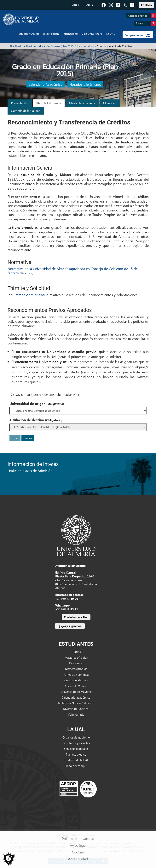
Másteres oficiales (76, 657)
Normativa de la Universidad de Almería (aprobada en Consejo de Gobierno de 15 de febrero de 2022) (73, 271)
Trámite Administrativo (31, 295)
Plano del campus (76, 766)
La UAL (111, 34)
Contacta (146, 5)
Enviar (15, 438)
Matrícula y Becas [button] (82, 103)
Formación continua (76, 675)
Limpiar (28, 438)
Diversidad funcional (76, 709)
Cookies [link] (78, 852)
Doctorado (76, 663)
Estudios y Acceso (29, 34)
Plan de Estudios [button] (49, 103)
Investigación (51, 34)
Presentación (20, 103)
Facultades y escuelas (76, 743)
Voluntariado (76, 714)
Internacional (70, 34)
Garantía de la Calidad (26, 111)
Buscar (146, 24)
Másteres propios (76, 669)
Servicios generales (76, 749)
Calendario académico (76, 697)
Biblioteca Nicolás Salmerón (76, 703)
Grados (19, 46)
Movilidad (110, 103)
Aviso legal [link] (78, 845)
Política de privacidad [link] (78, 838)
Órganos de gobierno (76, 737)
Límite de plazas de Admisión (30, 471)
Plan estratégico (76, 754)
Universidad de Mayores (76, 692)
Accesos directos (142, 16)
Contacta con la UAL (76, 617)
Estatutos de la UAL (76, 760)
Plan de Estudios (87, 46)
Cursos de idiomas (76, 680)
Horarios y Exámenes (85, 84)
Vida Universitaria (92, 34)
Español (75, 5)
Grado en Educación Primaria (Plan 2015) (50, 46)
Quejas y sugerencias (70, 626)
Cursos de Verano (76, 686)
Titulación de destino (36, 420)
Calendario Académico (46, 84)
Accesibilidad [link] (78, 859)
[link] (146, 4)
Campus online (137, 35)
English (89, 5)
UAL (10, 46)
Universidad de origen (37, 404)
